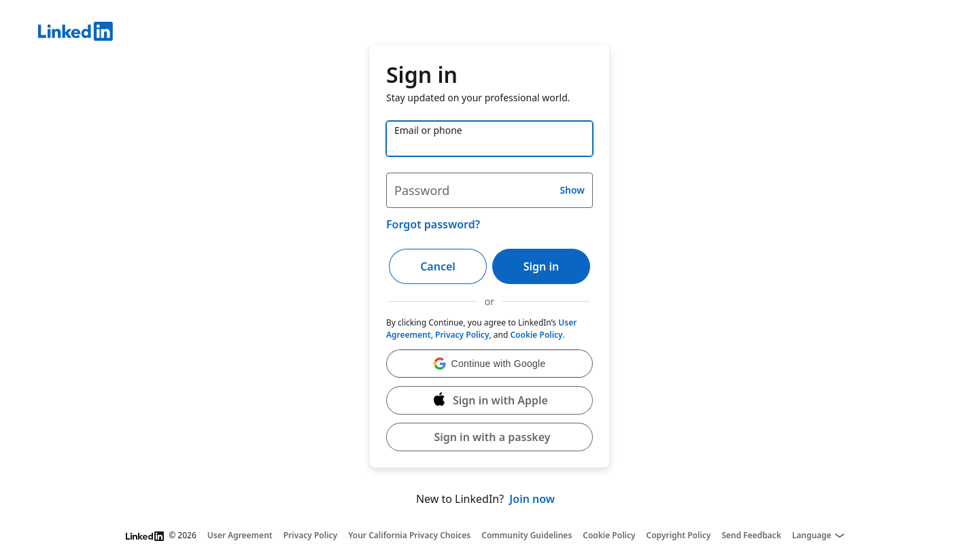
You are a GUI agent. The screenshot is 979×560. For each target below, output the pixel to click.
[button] (489, 364)
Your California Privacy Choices (409, 536)
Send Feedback (751, 536)
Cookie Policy (536, 335)
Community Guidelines (527, 536)
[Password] (489, 190)
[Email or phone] (489, 139)
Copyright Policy (679, 536)
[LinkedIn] (509, 33)
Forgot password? (433, 224)
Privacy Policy (462, 335)
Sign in (541, 266)
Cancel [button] (438, 266)
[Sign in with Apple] (489, 400)
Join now (532, 499)
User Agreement (240, 536)
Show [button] (572, 190)
